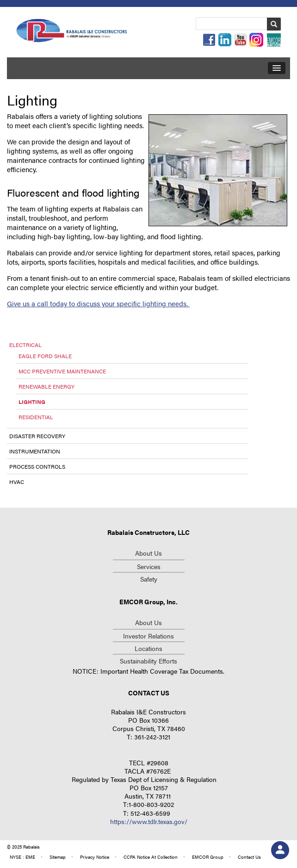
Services (149, 566)
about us (148, 622)
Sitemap (58, 857)
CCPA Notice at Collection (151, 857)
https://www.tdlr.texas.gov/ (149, 821)
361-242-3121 (152, 737)
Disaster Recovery (37, 436)
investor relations (148, 636)
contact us (249, 857)
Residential (36, 417)
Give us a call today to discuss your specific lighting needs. (98, 303)
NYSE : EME (22, 857)
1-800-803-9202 (151, 804)
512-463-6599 (150, 813)
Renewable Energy (46, 386)
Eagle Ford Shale (45, 356)
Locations (148, 648)
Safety (149, 579)
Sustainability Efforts (148, 661)
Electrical (25, 345)
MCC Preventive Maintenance (62, 371)
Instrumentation (35, 451)
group (208, 857)
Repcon (72, 32)
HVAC (17, 482)
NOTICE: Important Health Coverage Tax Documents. (148, 671)
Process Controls (37, 466)
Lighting (32, 402)
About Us (148, 553)
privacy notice (95, 857)
